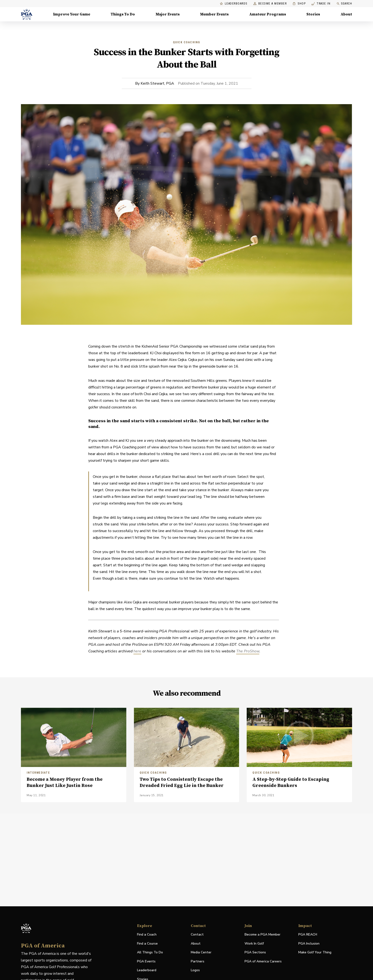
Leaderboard (147, 970)
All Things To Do (150, 952)
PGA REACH (308, 935)
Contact (197, 934)
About (196, 944)
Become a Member (270, 4)
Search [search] (344, 4)
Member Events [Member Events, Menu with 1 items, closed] (214, 14)
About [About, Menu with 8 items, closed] (346, 14)
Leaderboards (234, 4)
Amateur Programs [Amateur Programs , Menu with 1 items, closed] (268, 14)
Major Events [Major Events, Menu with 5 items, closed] (168, 14)
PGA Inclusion (309, 944)
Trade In (321, 4)
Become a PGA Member (263, 934)
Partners (198, 961)
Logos (195, 970)
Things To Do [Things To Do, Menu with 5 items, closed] (123, 14)
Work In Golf (254, 944)
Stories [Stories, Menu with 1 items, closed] (313, 14)
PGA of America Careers (263, 962)
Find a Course (147, 944)
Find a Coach (147, 934)
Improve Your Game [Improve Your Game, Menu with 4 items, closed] (72, 14)
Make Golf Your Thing (315, 953)
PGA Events (146, 961)
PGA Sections (255, 952)
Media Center (201, 953)
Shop (299, 4)
